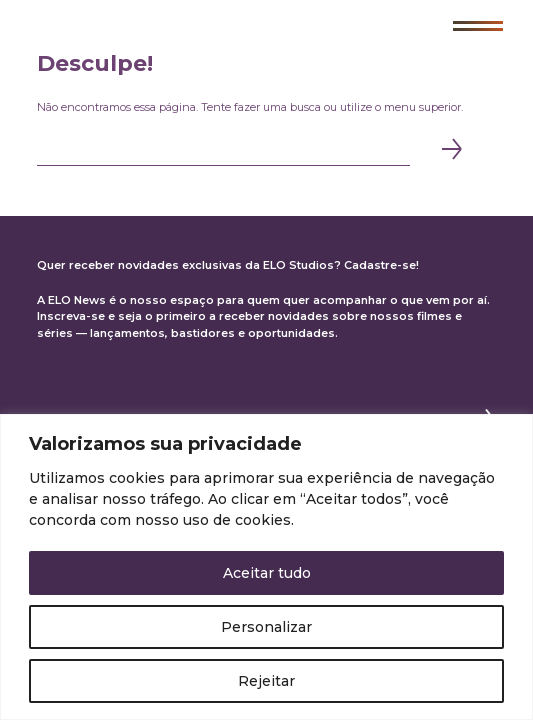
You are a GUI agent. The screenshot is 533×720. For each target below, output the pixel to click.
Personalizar (266, 627)
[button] (478, 26)
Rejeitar (266, 681)
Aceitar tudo (267, 573)
